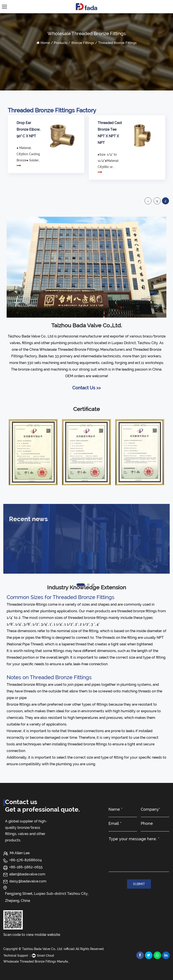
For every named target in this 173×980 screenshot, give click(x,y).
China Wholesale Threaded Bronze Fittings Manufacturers (77, 350)
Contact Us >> (86, 388)
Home (45, 43)
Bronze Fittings (83, 43)
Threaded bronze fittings (27, 604)
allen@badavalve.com (27, 874)
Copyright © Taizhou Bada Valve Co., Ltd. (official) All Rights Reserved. (54, 949)
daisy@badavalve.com (28, 881)
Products (61, 43)
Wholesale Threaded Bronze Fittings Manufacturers (36, 961)
